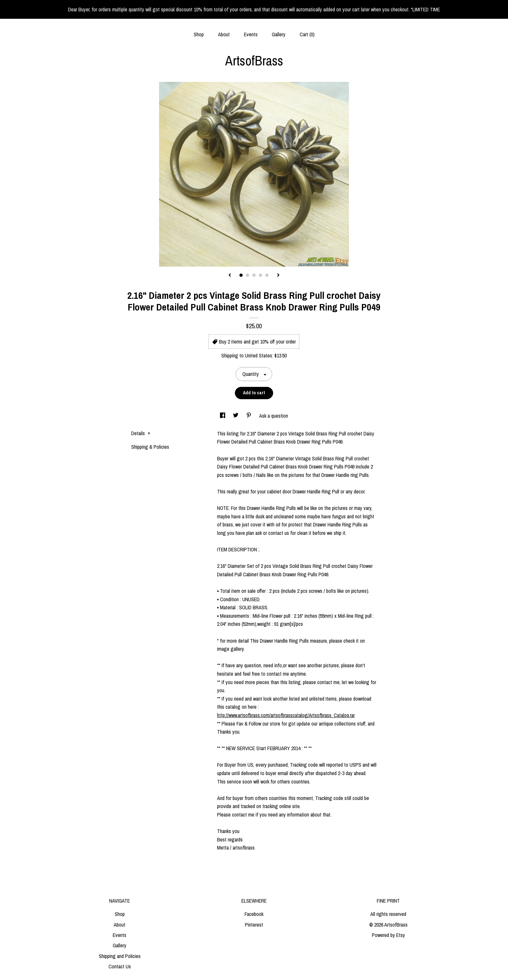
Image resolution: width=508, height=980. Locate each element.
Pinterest (254, 925)
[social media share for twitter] (236, 416)
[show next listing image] (278, 276)
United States (259, 355)
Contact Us (120, 966)
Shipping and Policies (120, 956)
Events (251, 34)
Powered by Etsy (388, 935)
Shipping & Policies (150, 447)
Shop (199, 34)
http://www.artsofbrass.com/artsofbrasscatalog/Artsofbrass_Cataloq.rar (286, 715)
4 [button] (260, 275)
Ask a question (274, 416)
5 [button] (267, 275)
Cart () (307, 34)
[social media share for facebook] (223, 416)
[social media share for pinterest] (249, 416)
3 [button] (254, 275)
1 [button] (241, 275)
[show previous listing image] (230, 276)
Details (141, 433)
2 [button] (248, 275)
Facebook (254, 914)
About (224, 34)
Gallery (279, 34)
